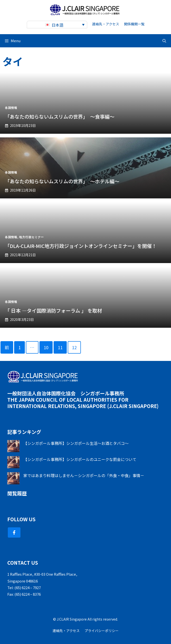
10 (46, 347)
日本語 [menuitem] (57, 25)
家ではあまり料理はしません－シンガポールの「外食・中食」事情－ (84, 475)
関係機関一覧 (134, 24)
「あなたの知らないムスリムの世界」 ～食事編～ (60, 117)
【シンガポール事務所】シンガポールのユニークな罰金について (80, 459)
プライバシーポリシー (102, 631)
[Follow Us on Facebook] (14, 532)
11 (60, 347)
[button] (164, 41)
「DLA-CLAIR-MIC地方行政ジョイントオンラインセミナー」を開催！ (81, 246)
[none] (57, 25)
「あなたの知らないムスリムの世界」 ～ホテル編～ (62, 181)
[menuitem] (57, 25)
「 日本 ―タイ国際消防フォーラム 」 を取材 (53, 311)
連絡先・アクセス (106, 24)
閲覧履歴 (17, 493)
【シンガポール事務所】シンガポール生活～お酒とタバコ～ (76, 443)
